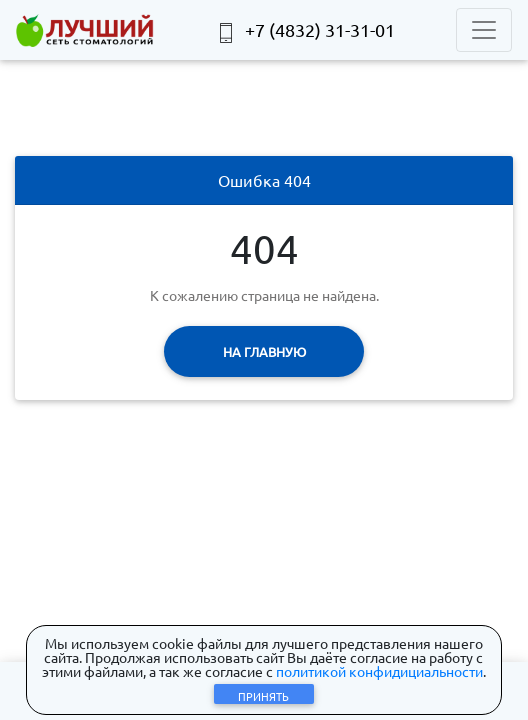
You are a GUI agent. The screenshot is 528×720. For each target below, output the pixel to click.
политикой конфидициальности (379, 671)
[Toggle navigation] (484, 30)
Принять (263, 696)
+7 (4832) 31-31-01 (305, 31)
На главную (264, 351)
